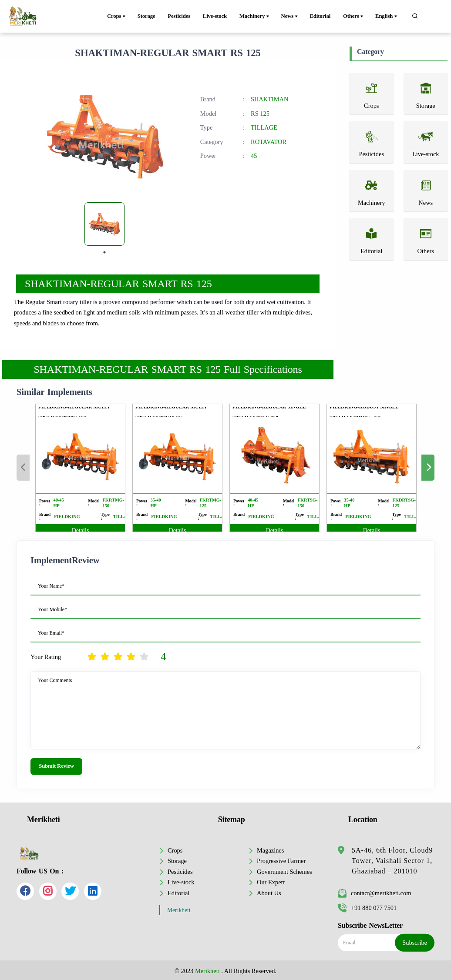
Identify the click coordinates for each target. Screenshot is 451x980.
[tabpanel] (104, 224)
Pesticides (179, 16)
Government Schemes (284, 872)
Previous (23, 468)
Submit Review (56, 766)
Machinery (255, 17)
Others (354, 17)
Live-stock (215, 16)
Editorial (320, 16)
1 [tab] (104, 252)
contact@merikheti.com (374, 893)
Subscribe (415, 943)
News (290, 17)
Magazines (270, 850)
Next (428, 468)
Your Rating (46, 657)
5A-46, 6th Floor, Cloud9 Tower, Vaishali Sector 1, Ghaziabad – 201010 (392, 861)
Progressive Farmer (281, 861)
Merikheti (179, 910)
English (387, 17)
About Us (269, 893)
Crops (117, 17)
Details (81, 530)
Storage (146, 16)
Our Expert (271, 882)
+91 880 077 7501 (367, 908)
